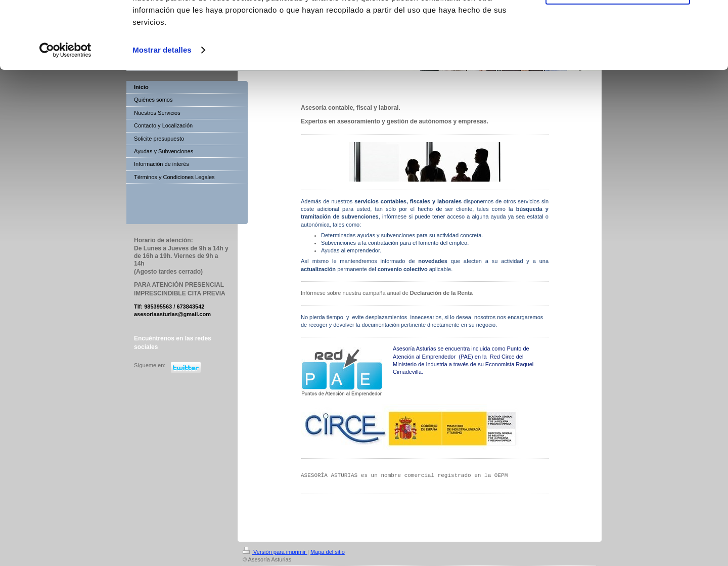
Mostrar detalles (162, 113)
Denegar (618, 55)
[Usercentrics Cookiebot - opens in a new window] (65, 113)
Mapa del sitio (328, 552)
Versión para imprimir (275, 552)
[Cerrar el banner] (712, 16)
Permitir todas (618, 25)
